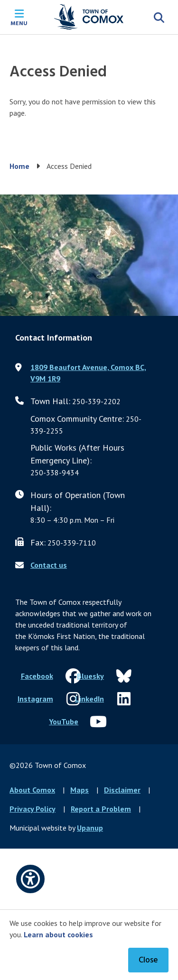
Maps (80, 790)
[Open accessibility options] (30, 879)
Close (148, 960)
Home (19, 166)
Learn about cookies (58, 934)
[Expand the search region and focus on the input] (159, 17)
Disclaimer (122, 790)
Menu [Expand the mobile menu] (19, 23)
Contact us (49, 565)
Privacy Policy (33, 809)
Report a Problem (101, 809)
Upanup (90, 828)
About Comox (32, 790)
